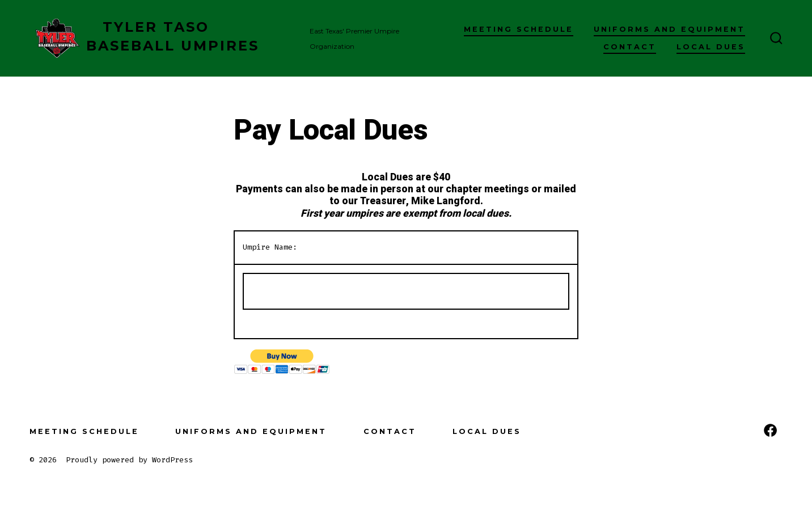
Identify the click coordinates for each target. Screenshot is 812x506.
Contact (630, 47)
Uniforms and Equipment (669, 29)
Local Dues (711, 47)
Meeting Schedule (519, 29)
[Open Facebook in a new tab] (770, 430)
